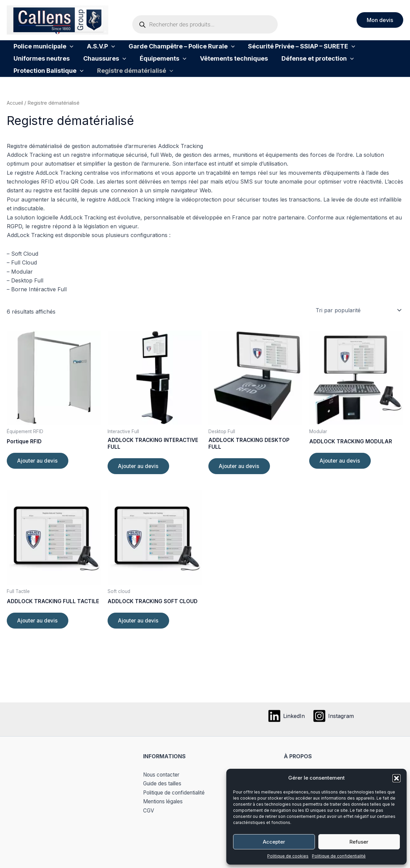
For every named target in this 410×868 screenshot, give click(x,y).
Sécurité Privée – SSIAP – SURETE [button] (278, 50)
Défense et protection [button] (224, 69)
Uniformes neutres (366, 50)
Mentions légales (165, 801)
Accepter (274, 842)
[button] (396, 778)
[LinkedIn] (286, 716)
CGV (149, 810)
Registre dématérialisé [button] (48, 88)
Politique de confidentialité (339, 856)
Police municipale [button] (40, 50)
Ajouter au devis (39, 482)
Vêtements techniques (147, 69)
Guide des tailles (164, 783)
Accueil (15, 123)
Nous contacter (163, 775)
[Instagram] (334, 716)
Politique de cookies (288, 856)
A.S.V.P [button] (91, 50)
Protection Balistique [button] (302, 69)
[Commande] (358, 331)
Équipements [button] (83, 69)
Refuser (359, 842)
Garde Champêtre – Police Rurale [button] (165, 50)
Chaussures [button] (32, 69)
